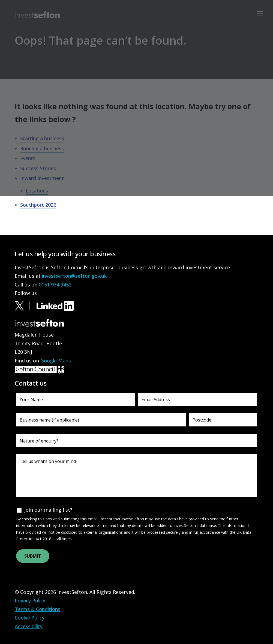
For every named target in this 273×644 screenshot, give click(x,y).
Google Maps (56, 361)
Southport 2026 (38, 205)
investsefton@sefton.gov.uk (74, 276)
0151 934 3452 (55, 285)
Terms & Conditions (37, 609)
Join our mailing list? (48, 510)
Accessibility (29, 626)
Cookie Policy (30, 618)
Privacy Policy (30, 600)
